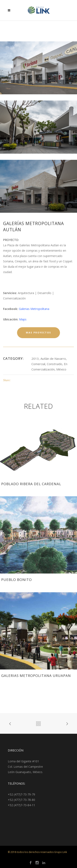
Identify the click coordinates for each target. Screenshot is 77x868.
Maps (23, 319)
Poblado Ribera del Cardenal (31, 484)
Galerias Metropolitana (34, 309)
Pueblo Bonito (17, 580)
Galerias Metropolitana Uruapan (36, 676)
